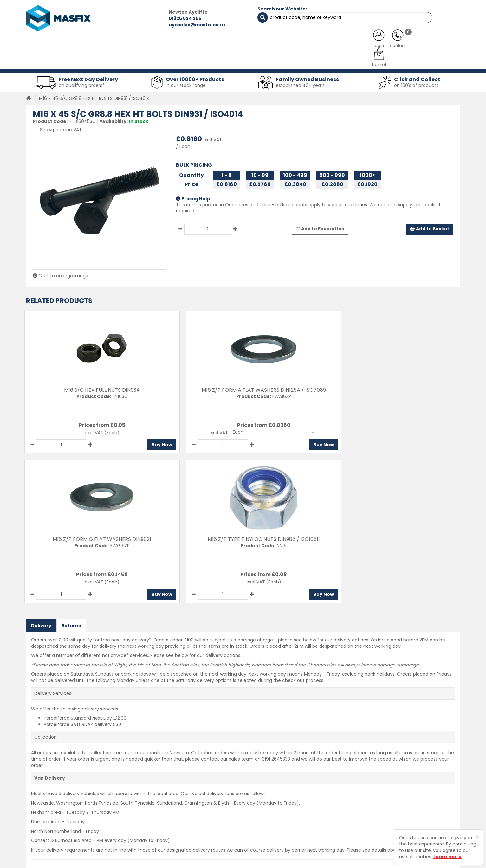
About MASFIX (174, 814)
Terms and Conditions (264, 836)
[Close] (477, 837)
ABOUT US (177, 44)
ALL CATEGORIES (111, 44)
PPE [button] (322, 60)
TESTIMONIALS (427, 44)
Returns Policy (254, 814)
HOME (51, 44)
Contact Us (252, 792)
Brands (167, 836)
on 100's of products (416, 80)
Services (168, 803)
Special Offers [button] (365, 60)
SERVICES (234, 44)
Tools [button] (288, 60)
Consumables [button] (242, 60)
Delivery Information (262, 803)
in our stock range (186, 80)
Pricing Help (193, 194)
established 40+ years (300, 80)
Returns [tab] (71, 472)
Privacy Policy (254, 825)
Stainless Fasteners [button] (427, 60)
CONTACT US (360, 44)
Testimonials (173, 792)
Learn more (447, 857)
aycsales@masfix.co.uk (143, 25)
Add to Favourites (320, 224)
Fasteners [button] (49, 60)
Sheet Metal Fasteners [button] (109, 60)
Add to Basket (429, 224)
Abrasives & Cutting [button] (180, 60)
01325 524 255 (131, 18)
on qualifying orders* (82, 80)
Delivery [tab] (41, 472)
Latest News (172, 825)
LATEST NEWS (295, 44)
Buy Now (111, 440)
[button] (197, 428)
